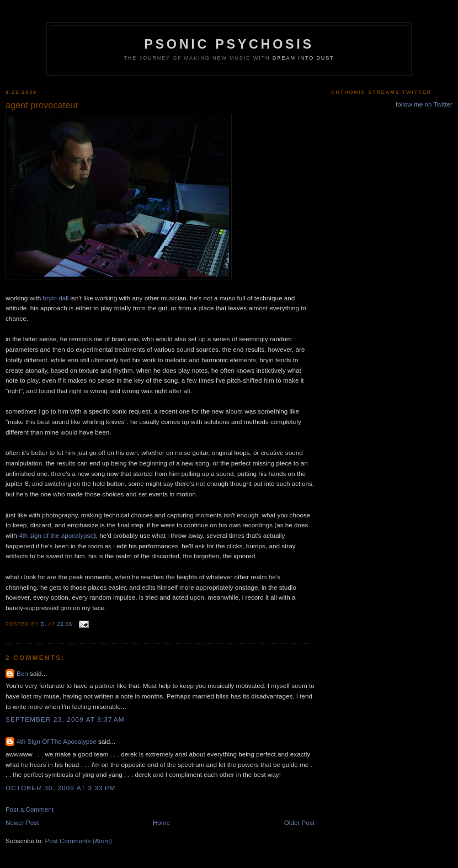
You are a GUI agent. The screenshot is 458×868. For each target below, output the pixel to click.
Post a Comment (30, 809)
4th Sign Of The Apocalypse (57, 741)
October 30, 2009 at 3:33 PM (61, 788)
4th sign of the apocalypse (56, 535)
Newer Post (22, 822)
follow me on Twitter (424, 104)
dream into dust (303, 58)
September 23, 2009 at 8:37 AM (65, 719)
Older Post (299, 822)
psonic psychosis (229, 44)
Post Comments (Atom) (78, 841)
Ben (22, 673)
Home (161, 822)
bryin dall (56, 298)
